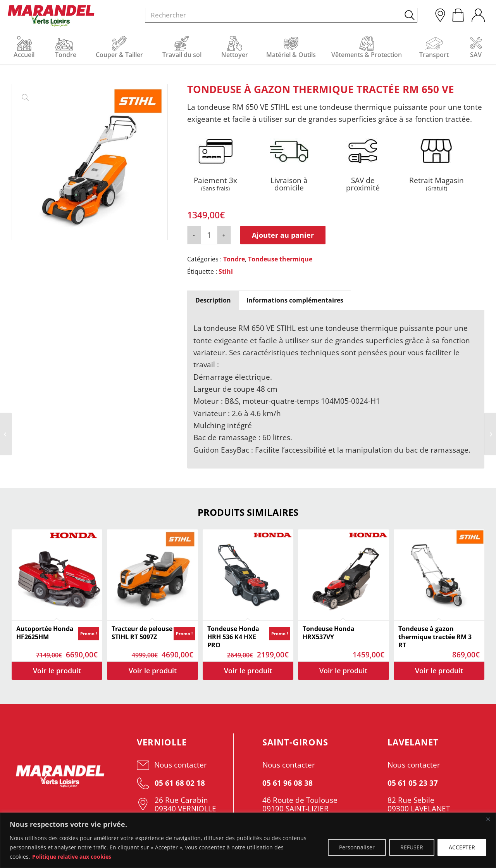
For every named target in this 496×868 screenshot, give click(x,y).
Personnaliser (357, 847)
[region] (248, 840)
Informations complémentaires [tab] (295, 300)
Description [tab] (213, 300)
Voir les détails (57, 671)
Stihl (226, 271)
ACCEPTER (462, 847)
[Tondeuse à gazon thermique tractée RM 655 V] (490, 434)
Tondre (234, 259)
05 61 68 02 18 (171, 783)
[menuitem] (478, 13)
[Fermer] (488, 819)
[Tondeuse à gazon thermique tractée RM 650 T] (6, 434)
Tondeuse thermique (280, 259)
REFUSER (412, 847)
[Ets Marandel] (51, 16)
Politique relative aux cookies (72, 857)
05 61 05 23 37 (413, 783)
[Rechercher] (281, 15)
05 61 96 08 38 (288, 783)
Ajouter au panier (283, 235)
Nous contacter (172, 765)
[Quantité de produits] (209, 235)
